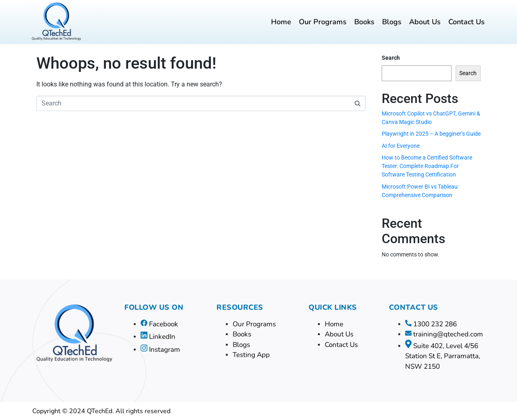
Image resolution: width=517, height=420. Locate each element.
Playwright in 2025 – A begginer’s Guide (431, 134)
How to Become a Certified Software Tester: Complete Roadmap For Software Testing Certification (427, 166)
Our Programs (323, 22)
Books (364, 22)
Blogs (392, 22)
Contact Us (467, 22)
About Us (425, 22)
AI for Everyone (401, 146)
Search (391, 58)
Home (281, 22)
